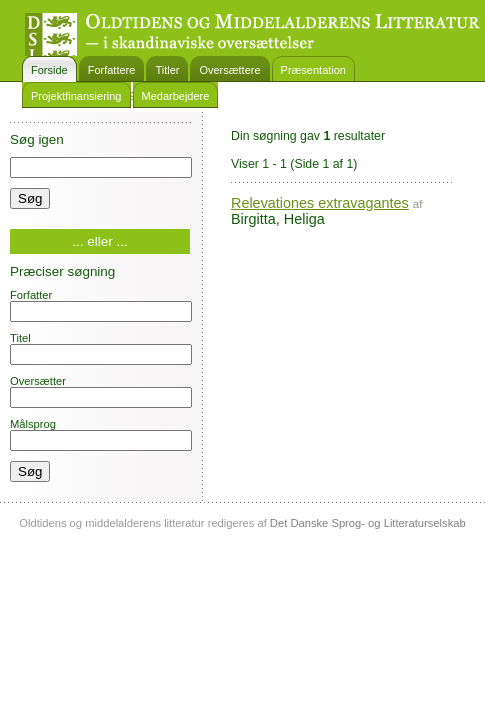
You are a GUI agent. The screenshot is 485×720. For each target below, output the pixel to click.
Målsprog (101, 434)
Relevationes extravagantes (320, 203)
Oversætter (101, 391)
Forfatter (101, 305)
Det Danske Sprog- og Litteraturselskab (368, 523)
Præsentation (313, 70)
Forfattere (112, 70)
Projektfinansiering (76, 96)
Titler (167, 70)
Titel (101, 348)
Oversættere (229, 70)
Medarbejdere (176, 96)
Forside (49, 70)
